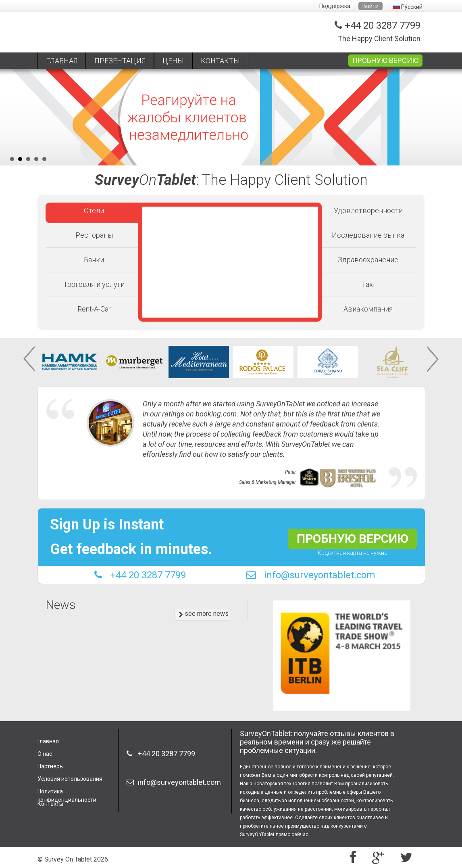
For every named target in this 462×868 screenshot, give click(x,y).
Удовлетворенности (368, 210)
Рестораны (94, 235)
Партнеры (51, 766)
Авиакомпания (368, 309)
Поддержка (335, 6)
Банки (94, 260)
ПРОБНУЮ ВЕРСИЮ (385, 60)
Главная (48, 741)
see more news (204, 614)
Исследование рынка (368, 235)
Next (432, 359)
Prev (30, 359)
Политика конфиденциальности (67, 794)
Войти (370, 6)
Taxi (368, 284)
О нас (45, 754)
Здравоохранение (368, 260)
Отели (94, 210)
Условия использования (70, 779)
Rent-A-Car (94, 309)
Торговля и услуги (94, 284)
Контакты (50, 804)
